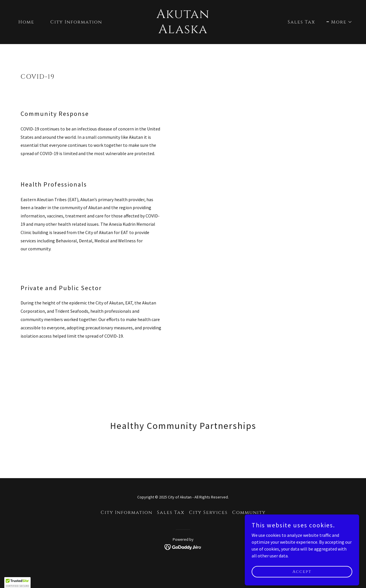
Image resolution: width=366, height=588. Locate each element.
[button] (339, 22)
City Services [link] (208, 512)
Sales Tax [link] (301, 22)
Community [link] (249, 512)
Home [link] (26, 22)
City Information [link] (76, 22)
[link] (183, 31)
